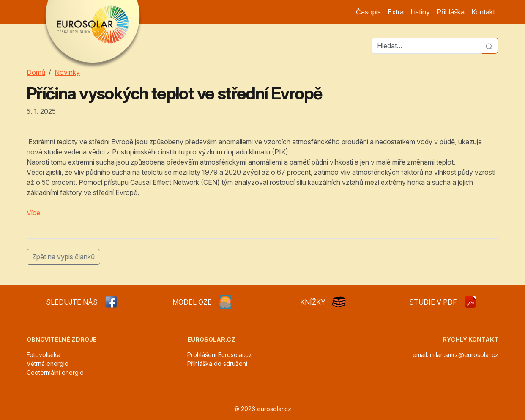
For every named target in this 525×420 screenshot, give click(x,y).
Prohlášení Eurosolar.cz (220, 355)
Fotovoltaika (44, 355)
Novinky (67, 72)
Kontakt (483, 12)
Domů (36, 72)
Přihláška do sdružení (217, 364)
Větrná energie (48, 364)
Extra (396, 12)
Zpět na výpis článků (63, 257)
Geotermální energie (55, 372)
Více (33, 213)
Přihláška (451, 12)
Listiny (420, 12)
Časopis (368, 12)
